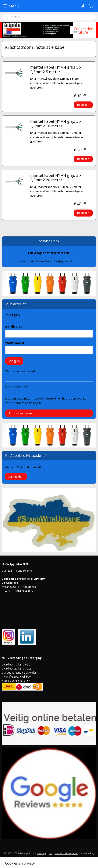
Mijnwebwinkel (49, 860)
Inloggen (14, 361)
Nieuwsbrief (27, 583)
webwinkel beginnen (66, 853)
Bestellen (83, 105)
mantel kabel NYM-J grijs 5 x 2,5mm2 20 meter (56, 178)
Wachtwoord (15, 343)
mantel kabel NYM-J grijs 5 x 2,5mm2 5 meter (56, 70)
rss (50, 853)
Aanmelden (16, 477)
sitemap (41, 853)
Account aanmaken (21, 413)
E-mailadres (14, 326)
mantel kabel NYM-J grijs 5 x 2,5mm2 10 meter (56, 124)
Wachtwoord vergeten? (20, 371)
